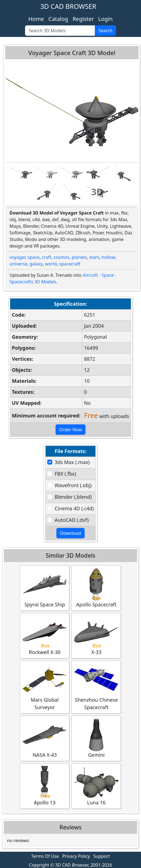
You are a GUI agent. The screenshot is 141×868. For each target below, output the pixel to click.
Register (83, 19)
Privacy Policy (76, 856)
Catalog (58, 19)
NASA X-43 (45, 738)
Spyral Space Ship (45, 588)
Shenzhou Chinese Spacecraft (96, 687)
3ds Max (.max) (72, 462)
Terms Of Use (45, 856)
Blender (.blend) (73, 497)
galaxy (36, 264)
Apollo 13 (45, 786)
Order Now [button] (70, 430)
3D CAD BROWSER (68, 6)
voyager (18, 257)
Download (70, 533)
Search (105, 31)
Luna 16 (96, 786)
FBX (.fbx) (65, 474)
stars (94, 257)
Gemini (96, 738)
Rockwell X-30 (45, 635)
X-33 (96, 635)
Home (36, 19)
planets (79, 257)
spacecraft (70, 264)
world (51, 264)
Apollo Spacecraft (96, 588)
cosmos (61, 257)
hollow (108, 257)
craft (46, 257)
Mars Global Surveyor (45, 687)
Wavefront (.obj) (73, 485)
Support (101, 856)
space (34, 257)
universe (18, 264)
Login (105, 19)
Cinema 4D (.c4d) (74, 508)
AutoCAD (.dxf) (72, 520)
